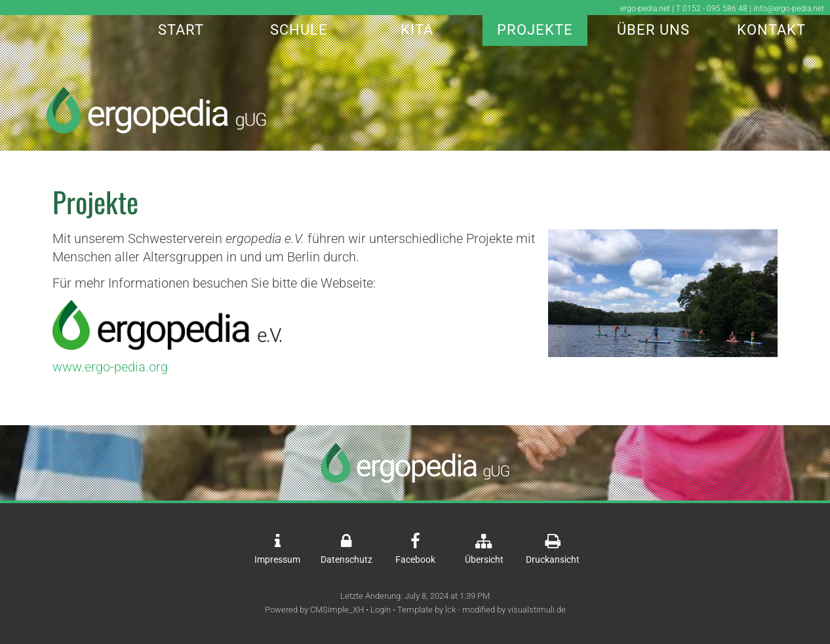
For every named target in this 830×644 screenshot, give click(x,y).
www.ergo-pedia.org (110, 367)
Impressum (277, 560)
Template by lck (426, 610)
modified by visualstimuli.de (514, 610)
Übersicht (484, 560)
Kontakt (771, 30)
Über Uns (653, 30)
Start (181, 30)
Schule (299, 30)
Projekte (535, 30)
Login (381, 610)
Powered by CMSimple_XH (314, 610)
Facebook (415, 560)
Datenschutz (346, 560)
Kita (417, 30)
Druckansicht (553, 560)
